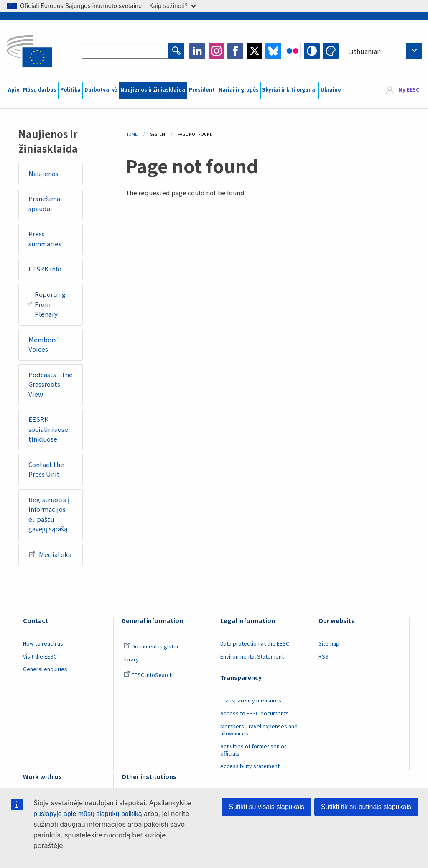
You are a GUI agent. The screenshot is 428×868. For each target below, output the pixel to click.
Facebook (235, 51)
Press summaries (45, 239)
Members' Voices (44, 345)
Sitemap (329, 644)
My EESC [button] (409, 90)
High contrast (312, 51)
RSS (324, 657)
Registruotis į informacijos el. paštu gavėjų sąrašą (49, 515)
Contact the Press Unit (46, 470)
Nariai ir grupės (239, 90)
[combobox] (383, 51)
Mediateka (50, 554)
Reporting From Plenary (47, 305)
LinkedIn (197, 51)
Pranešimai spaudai (45, 204)
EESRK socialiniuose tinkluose (48, 430)
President (202, 90)
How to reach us (43, 644)
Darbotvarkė (101, 90)
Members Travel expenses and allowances (259, 730)
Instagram (217, 51)
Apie (14, 90)
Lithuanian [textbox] (364, 52)
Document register (151, 647)
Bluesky (273, 51)
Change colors (331, 51)
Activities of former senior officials (253, 750)
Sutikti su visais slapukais (266, 807)
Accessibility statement (250, 766)
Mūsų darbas (40, 90)
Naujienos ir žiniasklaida (153, 90)
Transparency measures (251, 701)
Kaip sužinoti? (173, 6)
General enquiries (45, 669)
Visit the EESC (40, 657)
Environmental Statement (252, 657)
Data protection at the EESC (255, 644)
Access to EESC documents (255, 714)
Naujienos (43, 174)
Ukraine (331, 90)
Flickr (293, 51)
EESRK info (45, 269)
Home (131, 134)
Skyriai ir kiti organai (289, 90)
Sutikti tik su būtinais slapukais (366, 807)
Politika (70, 90)
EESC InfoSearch (148, 675)
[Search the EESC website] (125, 51)
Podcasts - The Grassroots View (51, 385)
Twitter (255, 51)
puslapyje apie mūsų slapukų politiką (88, 814)
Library (130, 660)
